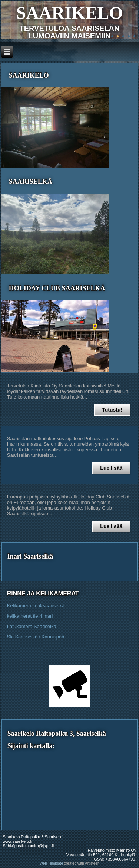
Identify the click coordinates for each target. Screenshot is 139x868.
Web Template (52, 863)
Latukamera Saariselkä (32, 626)
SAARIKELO (69, 13)
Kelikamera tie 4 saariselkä (36, 606)
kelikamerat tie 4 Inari (30, 616)
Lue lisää (111, 468)
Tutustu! (112, 410)
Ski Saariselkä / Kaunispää (36, 637)
